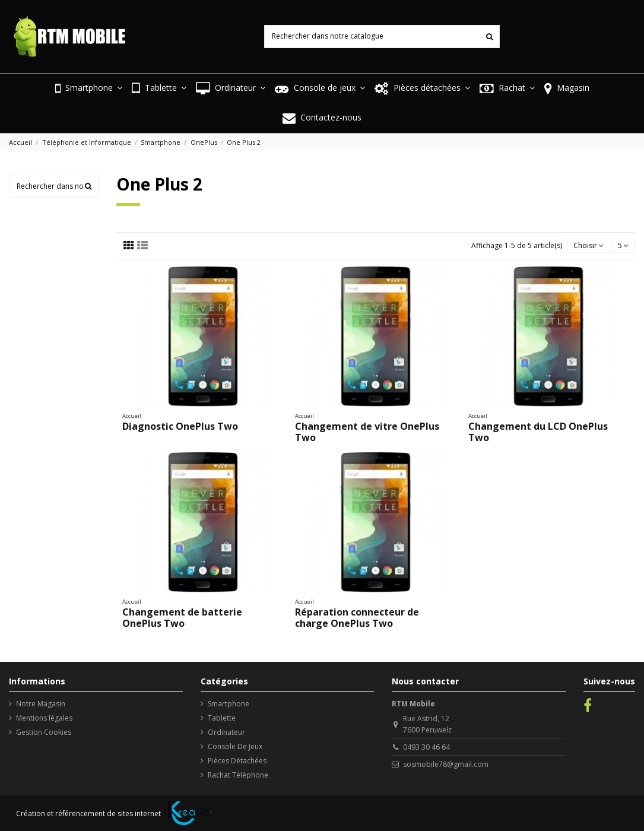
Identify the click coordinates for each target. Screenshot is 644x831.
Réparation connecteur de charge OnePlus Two (357, 618)
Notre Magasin (41, 704)
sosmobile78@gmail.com (446, 764)
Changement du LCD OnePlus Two (538, 432)
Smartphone (229, 704)
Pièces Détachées (237, 761)
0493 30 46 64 (426, 747)
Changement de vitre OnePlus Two (367, 432)
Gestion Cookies (44, 732)
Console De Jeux (235, 746)
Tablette (222, 718)
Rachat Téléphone (238, 775)
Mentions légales (44, 718)
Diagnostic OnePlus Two (180, 426)
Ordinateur (226, 732)
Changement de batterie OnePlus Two (182, 618)
